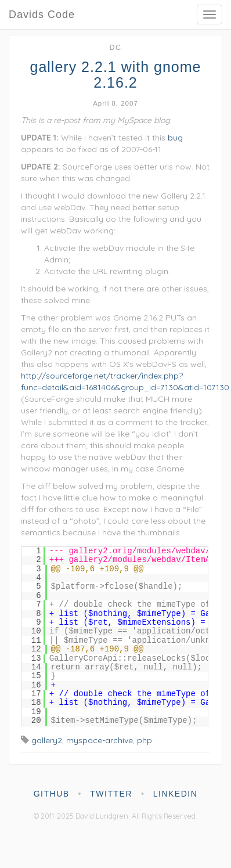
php (145, 740)
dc (115, 48)
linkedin (176, 794)
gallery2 (47, 740)
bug (175, 138)
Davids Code (42, 15)
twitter (111, 794)
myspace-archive (100, 740)
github (52, 794)
